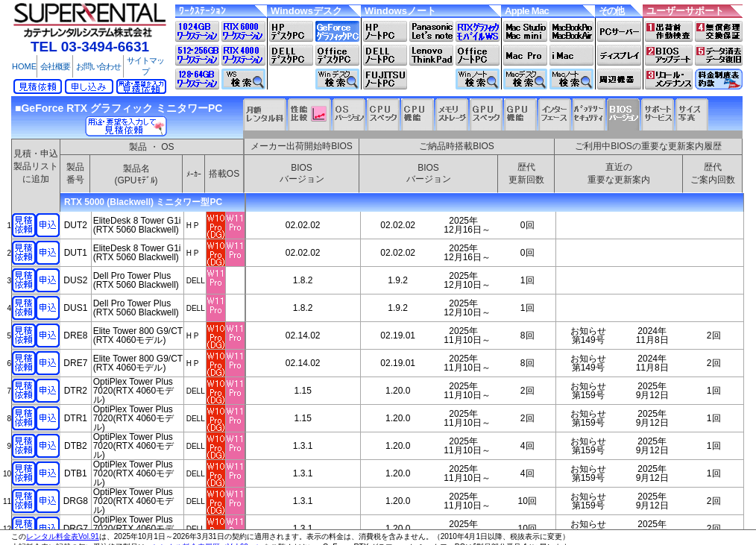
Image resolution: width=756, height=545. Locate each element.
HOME (24, 66)
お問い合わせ (98, 66)
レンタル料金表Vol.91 (63, 536)
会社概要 (55, 66)
